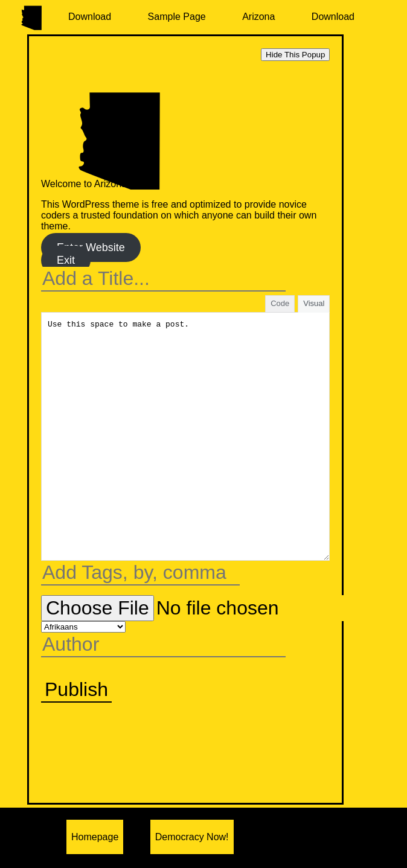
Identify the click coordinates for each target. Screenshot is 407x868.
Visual (314, 303)
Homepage (95, 837)
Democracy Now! (192, 837)
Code (280, 303)
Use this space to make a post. (185, 436)
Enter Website (91, 247)
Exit (66, 260)
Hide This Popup (295, 55)
